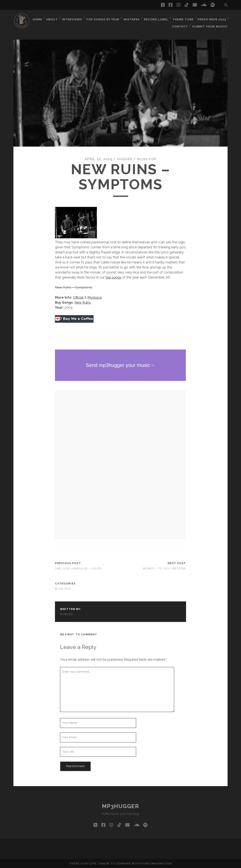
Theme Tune (215, 18)
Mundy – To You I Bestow (164, 568)
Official (78, 297)
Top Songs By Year (135, 18)
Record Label (188, 18)
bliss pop (147, 159)
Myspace (95, 297)
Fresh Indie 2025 (155, 23)
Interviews (104, 18)
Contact (181, 23)
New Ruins (83, 302)
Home (68, 18)
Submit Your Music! (211, 23)
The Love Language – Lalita (78, 568)
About (83, 18)
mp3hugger (120, 806)
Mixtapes (164, 18)
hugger (125, 159)
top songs (113, 277)
